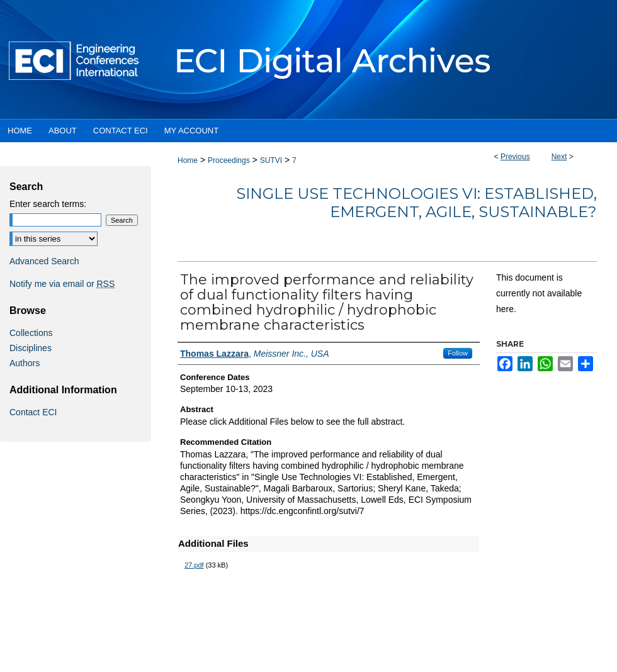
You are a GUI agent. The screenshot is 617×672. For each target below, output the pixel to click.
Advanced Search (44, 261)
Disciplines (31, 348)
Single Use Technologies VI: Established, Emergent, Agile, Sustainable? (416, 203)
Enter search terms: (48, 204)
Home (188, 160)
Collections (31, 333)
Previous (515, 157)
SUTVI (271, 160)
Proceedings (229, 160)
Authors (25, 363)
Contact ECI (33, 412)
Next (559, 157)
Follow (458, 353)
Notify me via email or (62, 284)
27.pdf (194, 565)
